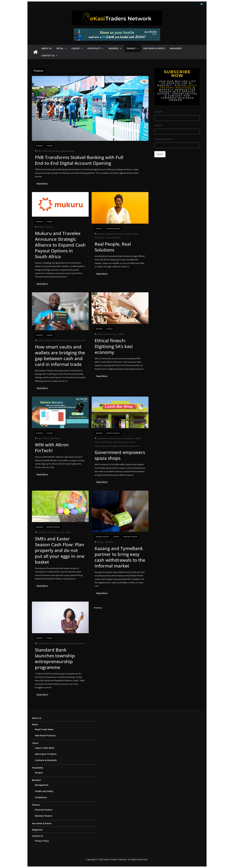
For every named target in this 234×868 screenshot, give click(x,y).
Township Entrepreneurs (129, 446)
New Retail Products (45, 735)
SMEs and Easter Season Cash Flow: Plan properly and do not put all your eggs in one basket (60, 550)
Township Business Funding (106, 446)
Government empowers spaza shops (120, 455)
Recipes (39, 773)
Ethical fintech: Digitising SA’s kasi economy (114, 346)
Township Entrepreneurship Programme (68, 643)
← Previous (97, 608)
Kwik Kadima (56, 438)
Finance (131, 48)
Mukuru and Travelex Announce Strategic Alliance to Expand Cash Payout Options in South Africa (60, 245)
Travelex (49, 227)
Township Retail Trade (62, 340)
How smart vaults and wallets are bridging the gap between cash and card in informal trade (60, 355)
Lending (128, 234)
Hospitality (94, 48)
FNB (39, 151)
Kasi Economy (110, 334)
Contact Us (48, 55)
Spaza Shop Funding (103, 442)
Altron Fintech (43, 438)
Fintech (40, 340)
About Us (47, 48)
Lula (63, 532)
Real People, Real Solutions (113, 247)
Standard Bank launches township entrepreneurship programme (55, 659)
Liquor (75, 48)
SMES (68, 532)
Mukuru (41, 227)
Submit (160, 154)
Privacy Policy (42, 841)
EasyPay (100, 234)
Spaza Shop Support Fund (124, 442)
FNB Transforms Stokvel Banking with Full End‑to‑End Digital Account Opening (79, 160)
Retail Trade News (44, 729)
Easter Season (53, 532)
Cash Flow (41, 532)
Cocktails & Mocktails (46, 760)
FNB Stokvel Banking (51, 151)
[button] (65, 48)
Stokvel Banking (68, 151)
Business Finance (113, 433)
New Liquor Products (46, 754)
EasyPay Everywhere (114, 234)
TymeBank (109, 542)
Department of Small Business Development (115, 438)
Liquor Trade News (45, 748)
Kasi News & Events (154, 48)
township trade (79, 340)
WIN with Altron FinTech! (52, 448)
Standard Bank (43, 643)
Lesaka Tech (100, 238)
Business (114, 48)
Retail (60, 48)
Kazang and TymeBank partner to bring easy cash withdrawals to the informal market (120, 557)
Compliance (41, 797)
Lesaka (135, 234)
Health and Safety (44, 791)
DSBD (138, 438)
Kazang (48, 340)
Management (42, 785)
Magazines (176, 48)
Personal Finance (113, 229)
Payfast (121, 334)
